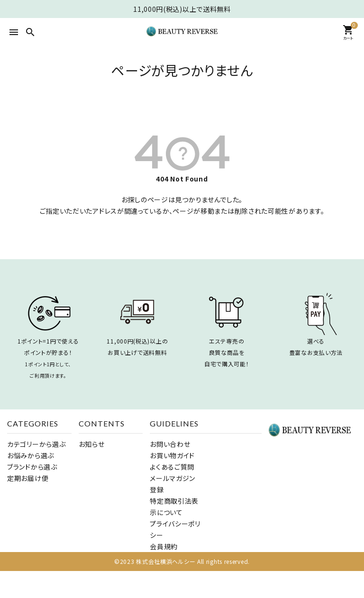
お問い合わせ (170, 444)
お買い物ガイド (172, 455)
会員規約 (164, 546)
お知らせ (92, 444)
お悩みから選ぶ (31, 455)
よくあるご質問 (172, 467)
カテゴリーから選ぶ (36, 444)
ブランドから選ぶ (32, 467)
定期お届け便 (28, 478)
